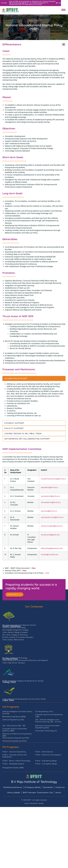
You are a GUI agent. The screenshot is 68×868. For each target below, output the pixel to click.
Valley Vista (9, 682)
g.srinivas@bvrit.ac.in (49, 511)
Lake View (8, 700)
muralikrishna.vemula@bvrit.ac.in (53, 479)
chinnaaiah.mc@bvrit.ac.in (51, 502)
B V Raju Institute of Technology (34, 782)
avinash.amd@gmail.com (50, 535)
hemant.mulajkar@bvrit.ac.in (52, 526)
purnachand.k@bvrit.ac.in (51, 496)
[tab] (34, 378)
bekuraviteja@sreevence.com (52, 548)
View (34, 568)
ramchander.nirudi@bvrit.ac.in (52, 517)
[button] (64, 44)
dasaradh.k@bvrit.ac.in (49, 487)
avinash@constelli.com (50, 555)
